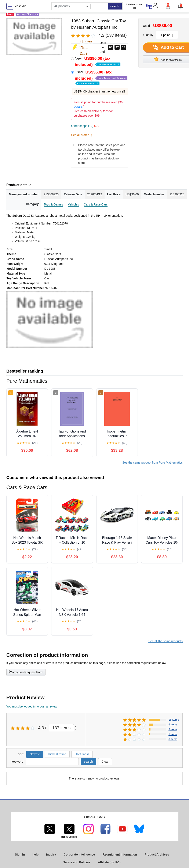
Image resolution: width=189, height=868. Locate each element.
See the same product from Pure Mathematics (152, 463)
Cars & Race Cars (96, 204)
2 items (173, 729)
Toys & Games (53, 204)
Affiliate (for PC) (109, 862)
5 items (173, 724)
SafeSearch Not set (134, 6)
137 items (61, 728)
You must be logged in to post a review (32, 706)
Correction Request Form (26, 672)
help (35, 854)
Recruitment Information (120, 854)
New (98, 61)
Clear (105, 762)
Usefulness (82, 754)
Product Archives (157, 854)
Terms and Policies (77, 862)
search (115, 6)
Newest (35, 754)
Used (101, 77)
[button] (180, 6)
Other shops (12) (86, 126)
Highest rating (57, 754)
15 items (174, 720)
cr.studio (21, 6)
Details (78, 107)
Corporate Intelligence (79, 854)
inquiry (51, 854)
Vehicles (73, 204)
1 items (173, 734)
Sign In (149, 7)
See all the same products (166, 641)
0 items (173, 739)
